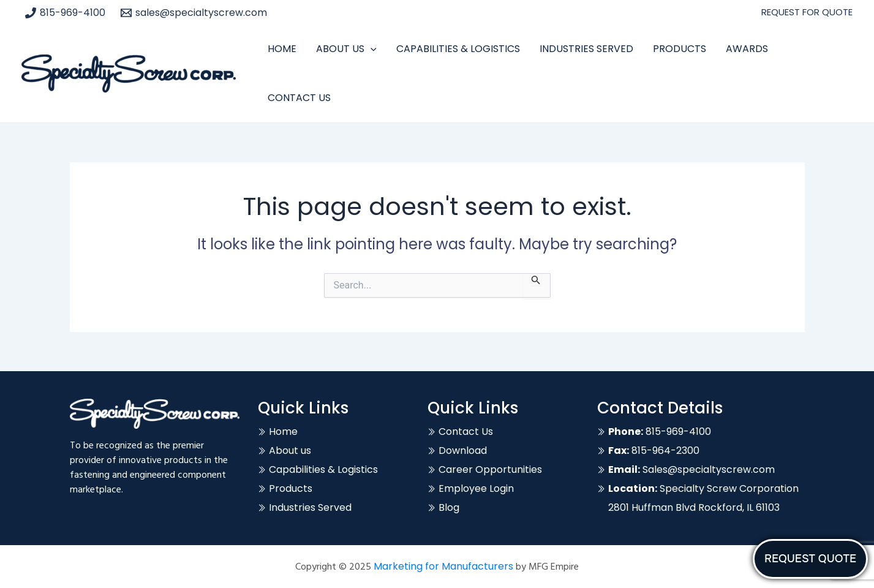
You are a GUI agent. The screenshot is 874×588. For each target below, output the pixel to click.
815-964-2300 (654, 450)
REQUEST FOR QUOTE (807, 12)
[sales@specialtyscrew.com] (194, 13)
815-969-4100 (660, 432)
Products (680, 49)
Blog (449, 507)
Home (282, 49)
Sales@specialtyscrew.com (691, 469)
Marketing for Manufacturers (443, 566)
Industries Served (586, 49)
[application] (371, 49)
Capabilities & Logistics (458, 49)
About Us (346, 49)
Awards (747, 49)
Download (463, 450)
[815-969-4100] (66, 13)
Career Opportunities (490, 469)
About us (290, 450)
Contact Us (299, 98)
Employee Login (476, 488)
